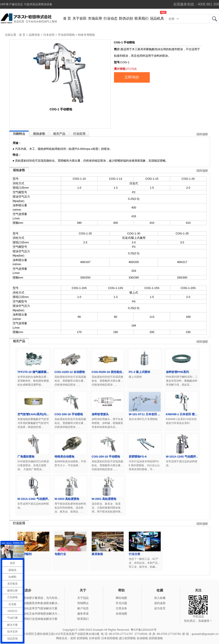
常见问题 (121, 603)
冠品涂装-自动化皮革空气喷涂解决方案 (33, 608)
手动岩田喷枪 (66, 35)
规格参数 (39, 134)
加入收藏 (160, 598)
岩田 (214, 19)
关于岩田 (79, 18)
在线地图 (121, 614)
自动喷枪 (142, 638)
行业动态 (110, 18)
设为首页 (160, 608)
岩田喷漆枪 (156, 638)
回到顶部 (202, 134)
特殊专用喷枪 (86, 35)
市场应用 (95, 18)
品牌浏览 (34, 35)
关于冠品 (83, 598)
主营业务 (121, 608)
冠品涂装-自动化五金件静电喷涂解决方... (34, 614)
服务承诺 (83, 614)
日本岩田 (49, 35)
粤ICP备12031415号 (144, 630)
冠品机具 (157, 18)
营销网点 (83, 603)
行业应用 (79, 134)
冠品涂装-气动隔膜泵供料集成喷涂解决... (34, 603)
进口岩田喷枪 (127, 638)
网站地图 (121, 598)
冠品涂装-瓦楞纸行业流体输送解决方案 (33, 619)
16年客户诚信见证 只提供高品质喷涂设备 (26, 4)
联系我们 (141, 18)
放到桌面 (160, 603)
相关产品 (59, 134)
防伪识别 (126, 18)
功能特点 (19, 134)
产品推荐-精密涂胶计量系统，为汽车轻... (34, 598)
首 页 (67, 18)
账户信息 (83, 608)
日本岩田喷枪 (110, 638)
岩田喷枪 (82, 638)
